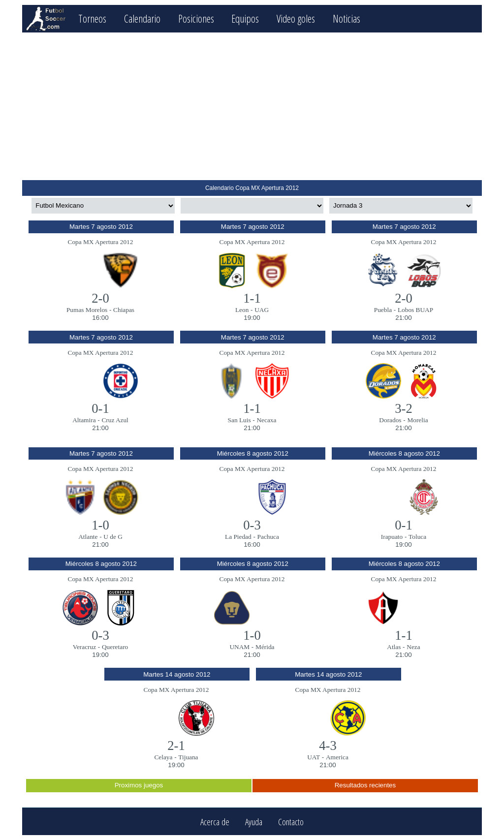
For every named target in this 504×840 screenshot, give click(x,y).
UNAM (239, 647)
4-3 (328, 746)
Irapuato (392, 537)
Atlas (394, 647)
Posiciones (196, 18)
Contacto (291, 822)
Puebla (383, 310)
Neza (413, 647)
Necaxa (266, 420)
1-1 (252, 298)
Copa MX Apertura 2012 (101, 242)
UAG (262, 310)
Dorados (390, 420)
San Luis (239, 420)
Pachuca (268, 537)
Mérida (265, 647)
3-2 (404, 408)
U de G (113, 537)
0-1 (100, 408)
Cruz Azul (115, 420)
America (337, 757)
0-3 (252, 525)
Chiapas (124, 310)
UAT (314, 757)
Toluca (417, 537)
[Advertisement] (252, 106)
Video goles (296, 18)
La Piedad (238, 537)
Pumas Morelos (87, 310)
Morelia (417, 420)
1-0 (100, 525)
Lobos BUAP (415, 310)
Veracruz (84, 647)
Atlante (88, 537)
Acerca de (215, 822)
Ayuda (254, 822)
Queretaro (115, 647)
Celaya (163, 757)
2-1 (176, 746)
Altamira (84, 420)
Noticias (346, 18)
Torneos (92, 18)
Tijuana (188, 757)
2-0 (100, 298)
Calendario (142, 18)
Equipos (245, 18)
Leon (242, 310)
